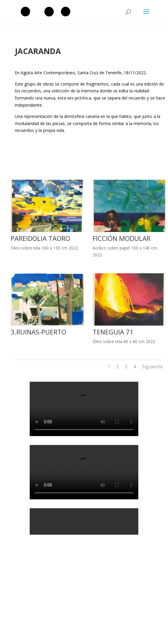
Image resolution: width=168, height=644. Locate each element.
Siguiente (152, 367)
